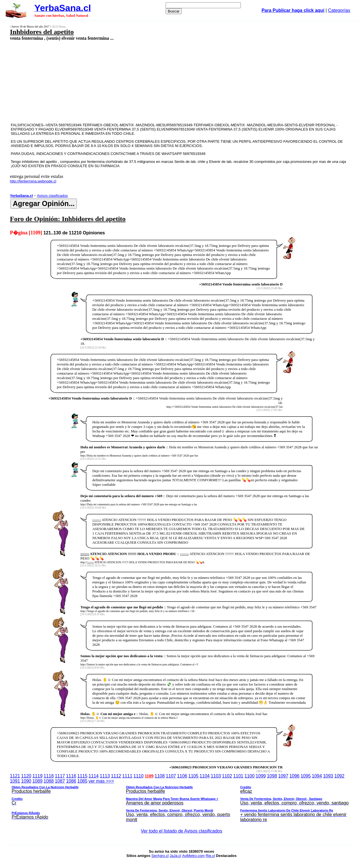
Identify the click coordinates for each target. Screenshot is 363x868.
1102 (227, 776)
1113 (105, 776)
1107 (171, 776)
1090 (26, 781)
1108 (160, 776)
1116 (71, 776)
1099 (261, 776)
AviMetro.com (193, 856)
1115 (83, 776)
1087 (60, 781)
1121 (15, 776)
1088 (49, 781)
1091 (15, 781)
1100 (250, 776)
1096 (294, 776)
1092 (339, 776)
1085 (83, 781)
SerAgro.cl (160, 856)
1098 (272, 776)
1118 (49, 776)
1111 (127, 776)
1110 (139, 776)
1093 (328, 776)
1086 (71, 781)
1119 (37, 776)
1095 (306, 776)
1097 (283, 776)
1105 (193, 776)
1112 (116, 776)
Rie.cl (210, 856)
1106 (182, 776)
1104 (205, 776)
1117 (60, 776)
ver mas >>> (181, 801)
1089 (37, 781)
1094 (317, 776)
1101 (238, 776)
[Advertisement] (149, 81)
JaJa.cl (175, 856)
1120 (26, 776)
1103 (216, 776)
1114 (94, 776)
